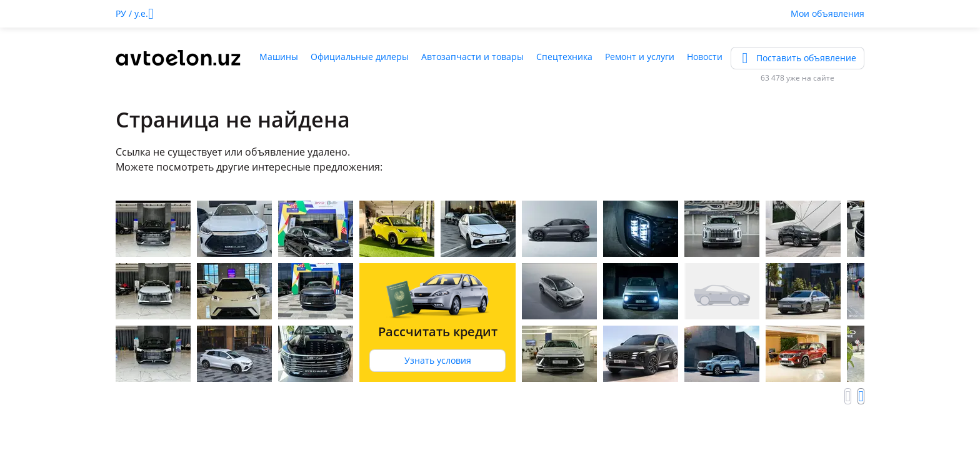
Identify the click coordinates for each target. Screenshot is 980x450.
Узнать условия (438, 360)
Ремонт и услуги (640, 57)
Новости (705, 57)
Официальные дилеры (360, 57)
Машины (279, 57)
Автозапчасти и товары (472, 57)
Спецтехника (564, 57)
